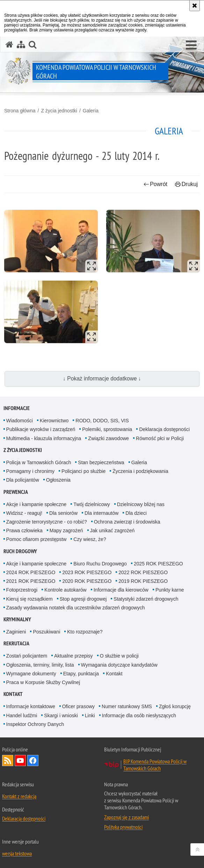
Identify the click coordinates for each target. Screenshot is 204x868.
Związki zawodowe (108, 438)
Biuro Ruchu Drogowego (100, 564)
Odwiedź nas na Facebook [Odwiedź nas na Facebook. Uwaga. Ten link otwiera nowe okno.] (33, 761)
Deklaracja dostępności (164, 429)
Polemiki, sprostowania (107, 429)
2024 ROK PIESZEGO (31, 572)
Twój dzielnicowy (92, 504)
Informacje (17, 408)
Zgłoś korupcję (175, 706)
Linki (90, 715)
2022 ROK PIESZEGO (143, 572)
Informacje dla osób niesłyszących (139, 715)
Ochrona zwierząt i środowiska (127, 522)
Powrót (155, 184)
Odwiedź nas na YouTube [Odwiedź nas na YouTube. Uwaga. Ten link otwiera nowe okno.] (20, 761)
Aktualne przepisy (74, 656)
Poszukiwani (46, 632)
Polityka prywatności (123, 827)
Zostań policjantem (27, 656)
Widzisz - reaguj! (24, 513)
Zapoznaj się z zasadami (126, 817)
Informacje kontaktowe (31, 706)
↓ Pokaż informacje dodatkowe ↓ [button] (102, 379)
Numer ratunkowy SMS (127, 706)
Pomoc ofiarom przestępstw (37, 539)
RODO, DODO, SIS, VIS (102, 421)
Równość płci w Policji (160, 438)
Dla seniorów (63, 513)
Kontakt (114, 674)
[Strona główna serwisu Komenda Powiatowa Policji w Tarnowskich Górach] (9, 44)
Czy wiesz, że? (90, 539)
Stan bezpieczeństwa (101, 462)
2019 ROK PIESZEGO (143, 581)
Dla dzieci (136, 513)
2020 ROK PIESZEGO (87, 581)
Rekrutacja (16, 643)
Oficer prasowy (78, 706)
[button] (191, 45)
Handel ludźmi (22, 715)
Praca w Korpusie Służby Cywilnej (43, 682)
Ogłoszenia (58, 480)
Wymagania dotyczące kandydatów (119, 665)
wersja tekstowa (17, 853)
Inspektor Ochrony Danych (35, 724)
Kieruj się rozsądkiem (30, 599)
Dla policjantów (23, 480)
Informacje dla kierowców (121, 590)
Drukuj (186, 184)
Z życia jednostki (59, 111)
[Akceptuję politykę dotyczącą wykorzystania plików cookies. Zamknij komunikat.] (195, 6)
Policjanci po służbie (83, 471)
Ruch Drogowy (20, 551)
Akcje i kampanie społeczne (37, 504)
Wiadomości (20, 421)
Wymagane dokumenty (31, 674)
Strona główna (20, 111)
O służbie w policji (119, 656)
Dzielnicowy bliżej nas (141, 504)
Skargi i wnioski (61, 715)
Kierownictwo (54, 421)
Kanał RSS (8, 761)
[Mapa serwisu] (21, 44)
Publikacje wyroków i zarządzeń (41, 429)
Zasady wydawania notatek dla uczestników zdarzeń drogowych (76, 608)
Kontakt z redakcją (19, 796)
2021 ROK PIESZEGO (31, 581)
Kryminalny (17, 619)
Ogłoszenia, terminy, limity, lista (40, 665)
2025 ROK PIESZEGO (158, 564)
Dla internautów (101, 513)
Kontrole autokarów (65, 590)
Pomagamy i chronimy (31, 471)
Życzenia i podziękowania (140, 471)
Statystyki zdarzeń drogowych (146, 599)
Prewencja (16, 492)
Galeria (91, 111)
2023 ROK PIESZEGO (87, 572)
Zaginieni (16, 632)
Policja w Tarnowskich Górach (39, 462)
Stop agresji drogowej (83, 599)
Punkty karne (170, 590)
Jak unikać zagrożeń (112, 531)
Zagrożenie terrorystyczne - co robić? (47, 522)
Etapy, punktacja (81, 674)
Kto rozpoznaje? (85, 632)
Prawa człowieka (24, 531)
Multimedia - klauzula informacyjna (44, 438)
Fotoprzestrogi (22, 590)
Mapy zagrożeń (66, 531)
